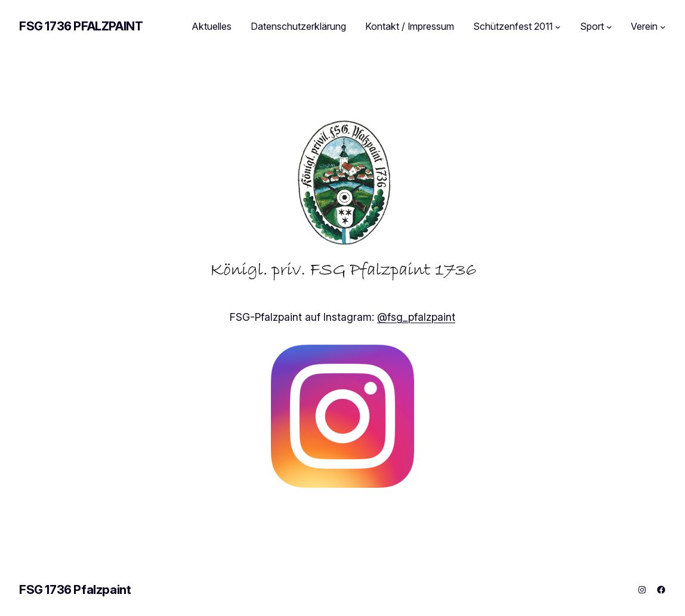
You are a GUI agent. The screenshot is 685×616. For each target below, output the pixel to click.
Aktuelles (212, 26)
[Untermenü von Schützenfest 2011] (558, 27)
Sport (592, 26)
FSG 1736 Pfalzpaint (81, 26)
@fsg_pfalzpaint (416, 317)
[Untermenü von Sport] (609, 27)
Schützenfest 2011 (513, 26)
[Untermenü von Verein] (663, 27)
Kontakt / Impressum (410, 26)
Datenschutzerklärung (298, 26)
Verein (644, 26)
